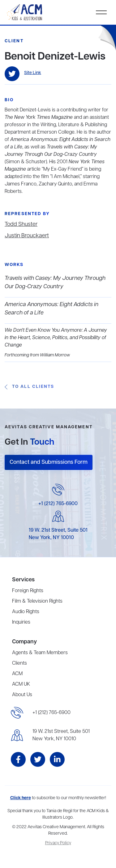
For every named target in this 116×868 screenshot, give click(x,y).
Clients (19, 663)
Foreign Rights (28, 591)
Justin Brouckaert (27, 236)
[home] (25, 12)
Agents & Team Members (40, 653)
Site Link (33, 73)
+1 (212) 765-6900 (58, 504)
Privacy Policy (58, 843)
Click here (21, 798)
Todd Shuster (21, 224)
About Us (22, 695)
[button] (101, 12)
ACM (17, 674)
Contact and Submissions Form (49, 462)
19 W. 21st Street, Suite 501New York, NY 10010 (61, 735)
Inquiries (21, 622)
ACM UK (21, 684)
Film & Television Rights (37, 601)
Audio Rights (26, 612)
